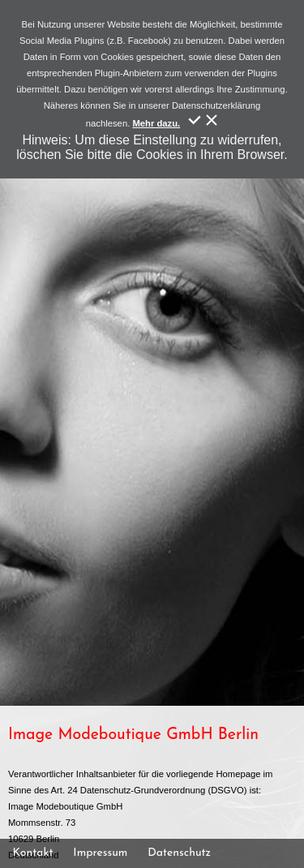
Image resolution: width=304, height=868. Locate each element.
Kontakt (33, 853)
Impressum (100, 853)
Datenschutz (179, 853)
